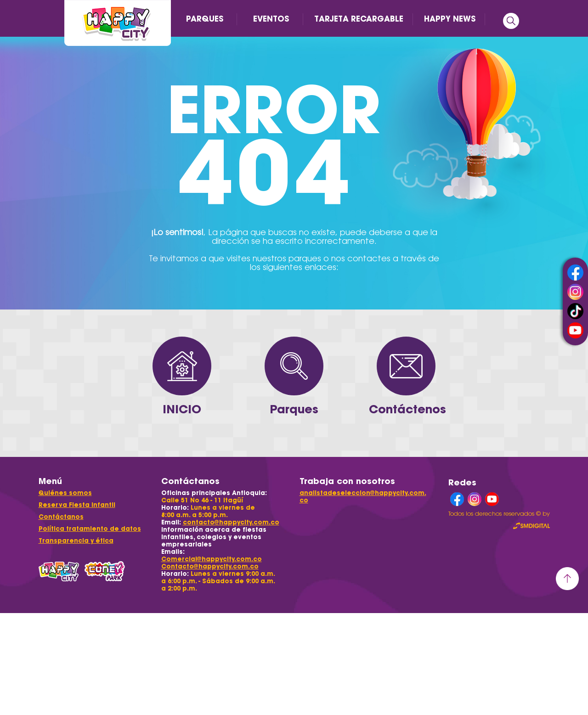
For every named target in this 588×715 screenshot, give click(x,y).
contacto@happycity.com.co (231, 522)
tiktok (575, 311)
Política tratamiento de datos (90, 529)
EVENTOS (271, 19)
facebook (575, 273)
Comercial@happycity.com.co (212, 559)
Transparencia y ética (76, 541)
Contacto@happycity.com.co (210, 566)
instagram (575, 292)
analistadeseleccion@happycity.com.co (363, 497)
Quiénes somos (65, 493)
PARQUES (205, 19)
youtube (575, 330)
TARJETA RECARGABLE (359, 19)
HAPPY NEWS (450, 19)
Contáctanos (61, 517)
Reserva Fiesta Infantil (77, 505)
